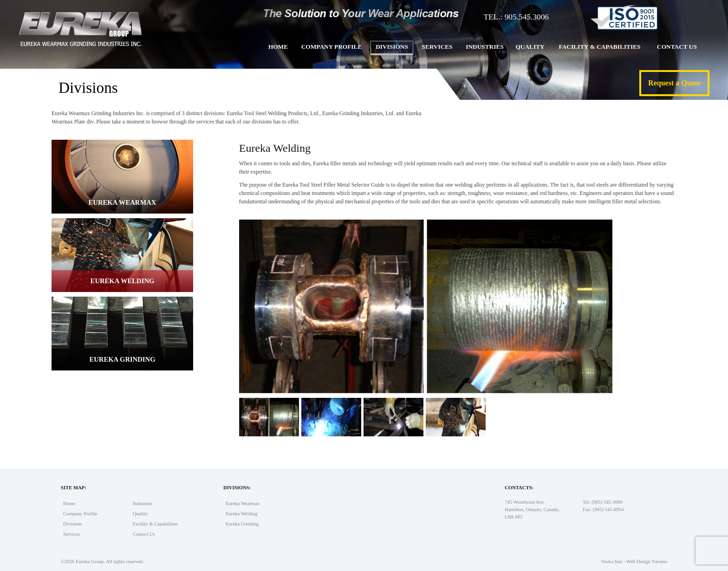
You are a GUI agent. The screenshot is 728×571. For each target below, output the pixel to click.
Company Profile (332, 47)
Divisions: (237, 488)
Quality (530, 47)
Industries (484, 47)
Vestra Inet (611, 561)
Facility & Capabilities (599, 47)
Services (437, 47)
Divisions (392, 47)
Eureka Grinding (242, 524)
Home (278, 47)
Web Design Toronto (647, 561)
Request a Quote (674, 83)
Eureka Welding (242, 514)
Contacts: (519, 488)
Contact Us (677, 47)
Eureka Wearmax (243, 503)
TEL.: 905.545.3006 (516, 17)
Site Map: (74, 488)
